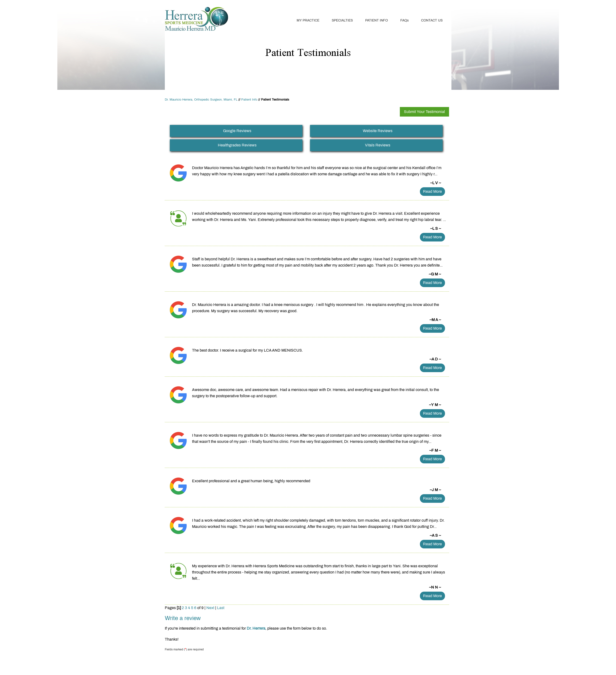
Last (221, 608)
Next (210, 608)
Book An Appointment (427, 5)
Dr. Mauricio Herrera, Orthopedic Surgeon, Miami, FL (201, 100)
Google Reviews (237, 131)
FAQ (404, 20)
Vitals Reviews (378, 145)
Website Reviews (378, 131)
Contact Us (432, 20)
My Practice (308, 20)
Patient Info (377, 20)
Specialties (342, 20)
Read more (432, 191)
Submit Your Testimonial (424, 112)
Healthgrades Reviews (237, 145)
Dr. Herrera (256, 628)
